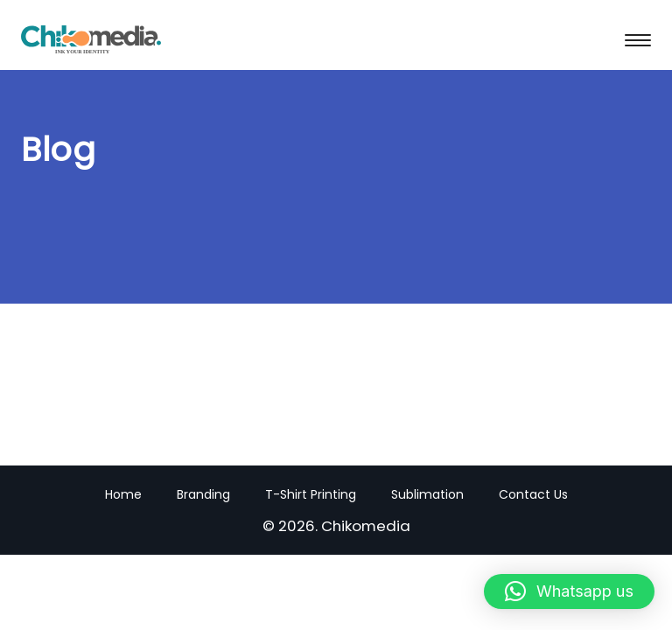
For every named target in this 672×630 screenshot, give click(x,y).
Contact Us (533, 494)
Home (123, 494)
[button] (569, 591)
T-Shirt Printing (311, 494)
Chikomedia (366, 526)
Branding (203, 494)
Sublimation (427, 494)
